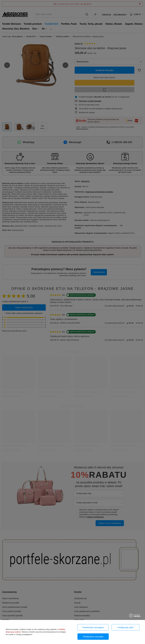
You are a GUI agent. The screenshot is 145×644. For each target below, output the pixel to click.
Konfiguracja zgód (125, 627)
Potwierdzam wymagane (93, 627)
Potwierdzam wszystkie (93, 637)
